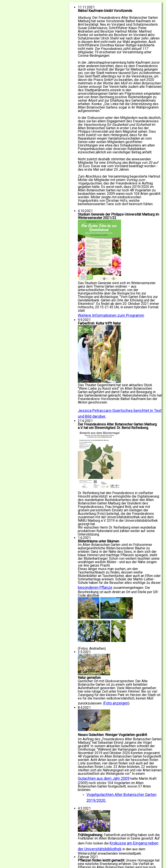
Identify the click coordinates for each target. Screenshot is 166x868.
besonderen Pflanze (95, 587)
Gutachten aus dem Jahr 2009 (104, 778)
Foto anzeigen (116, 703)
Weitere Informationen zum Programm (111, 315)
